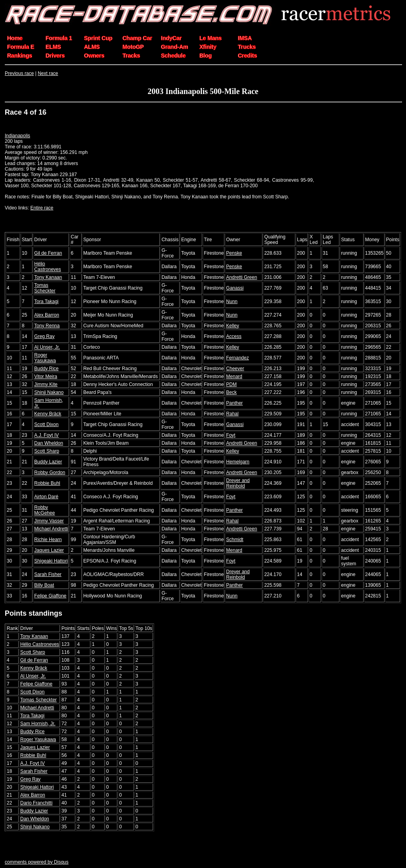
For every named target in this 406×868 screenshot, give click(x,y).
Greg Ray (44, 336)
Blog (206, 56)
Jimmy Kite (46, 384)
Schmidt (235, 540)
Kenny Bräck (48, 414)
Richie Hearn (48, 540)
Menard (234, 376)
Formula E (21, 47)
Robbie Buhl (47, 483)
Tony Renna (47, 326)
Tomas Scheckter (45, 288)
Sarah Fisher (48, 574)
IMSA (245, 38)
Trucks (247, 47)
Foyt (231, 435)
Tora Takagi (46, 301)
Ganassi (235, 288)
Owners (94, 56)
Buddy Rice (46, 369)
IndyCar (171, 38)
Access (234, 336)
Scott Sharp (47, 451)
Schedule (173, 56)
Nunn (232, 301)
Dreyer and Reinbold (238, 483)
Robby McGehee (44, 510)
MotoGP (133, 47)
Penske (234, 253)
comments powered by (37, 862)
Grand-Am (174, 47)
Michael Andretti (51, 529)
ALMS (92, 47)
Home (15, 38)
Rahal (232, 414)
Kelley (233, 326)
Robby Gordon (50, 472)
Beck (231, 392)
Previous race (19, 73)
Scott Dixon (46, 424)
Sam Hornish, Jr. (38, 724)
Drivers (55, 56)
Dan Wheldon (49, 443)
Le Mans (211, 38)
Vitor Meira (46, 376)
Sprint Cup (98, 38)
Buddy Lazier (48, 462)
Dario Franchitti (36, 803)
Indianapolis (17, 136)
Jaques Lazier (49, 550)
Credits (247, 56)
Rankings (20, 56)
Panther (234, 403)
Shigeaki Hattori (51, 561)
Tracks (131, 56)
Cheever (235, 369)
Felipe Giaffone (50, 596)
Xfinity (208, 47)
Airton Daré (46, 497)
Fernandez (237, 358)
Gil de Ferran (48, 253)
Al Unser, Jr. (47, 347)
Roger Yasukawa (45, 358)
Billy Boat (44, 585)
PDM (231, 384)
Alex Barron (47, 315)
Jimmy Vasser (49, 521)
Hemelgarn (238, 462)
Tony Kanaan (48, 277)
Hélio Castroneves (47, 267)
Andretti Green (241, 277)
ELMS (53, 47)
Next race (48, 73)
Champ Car (137, 38)
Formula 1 (59, 38)
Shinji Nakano (49, 392)
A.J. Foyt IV (46, 435)
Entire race (42, 208)
